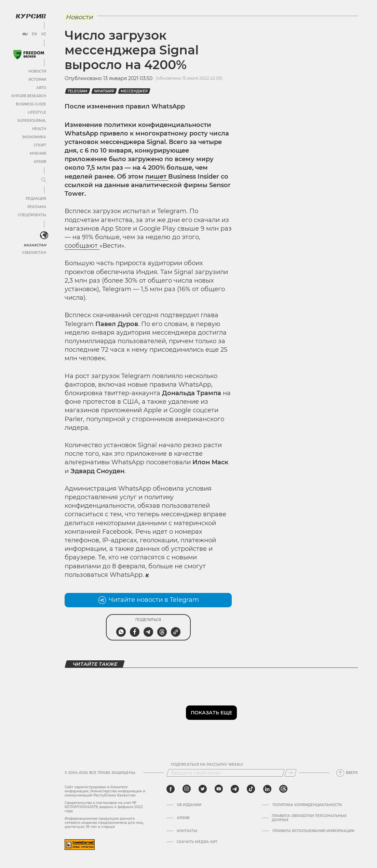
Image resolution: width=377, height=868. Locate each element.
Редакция (36, 199)
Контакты (187, 831)
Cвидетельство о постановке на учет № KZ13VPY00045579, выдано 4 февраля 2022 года (104, 807)
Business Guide (31, 104)
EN (34, 34)
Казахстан (35, 245)
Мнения (38, 153)
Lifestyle (37, 112)
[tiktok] (251, 789)
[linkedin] (267, 789)
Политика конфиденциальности (307, 805)
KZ (44, 34)
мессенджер (134, 91)
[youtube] (219, 789)
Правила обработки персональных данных (309, 818)
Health (39, 129)
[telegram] (235, 789)
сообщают (82, 246)
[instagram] (187, 789)
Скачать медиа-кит (197, 842)
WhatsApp (104, 91)
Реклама (37, 207)
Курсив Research (29, 96)
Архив (40, 162)
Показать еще (211, 713)
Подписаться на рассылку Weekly (207, 765)
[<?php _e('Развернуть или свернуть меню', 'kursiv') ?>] (44, 235)
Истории (37, 80)
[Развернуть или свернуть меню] (44, 180)
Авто (41, 88)
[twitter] (203, 789)
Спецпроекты (32, 215)
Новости (37, 71)
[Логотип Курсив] (31, 16)
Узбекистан (34, 253)
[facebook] (171, 789)
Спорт (40, 145)
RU (25, 34)
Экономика (34, 137)
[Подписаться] (291, 773)
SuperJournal (32, 121)
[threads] (283, 789)
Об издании (189, 805)
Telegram (78, 91)
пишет (157, 177)
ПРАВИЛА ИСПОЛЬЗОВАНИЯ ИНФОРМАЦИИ (313, 831)
